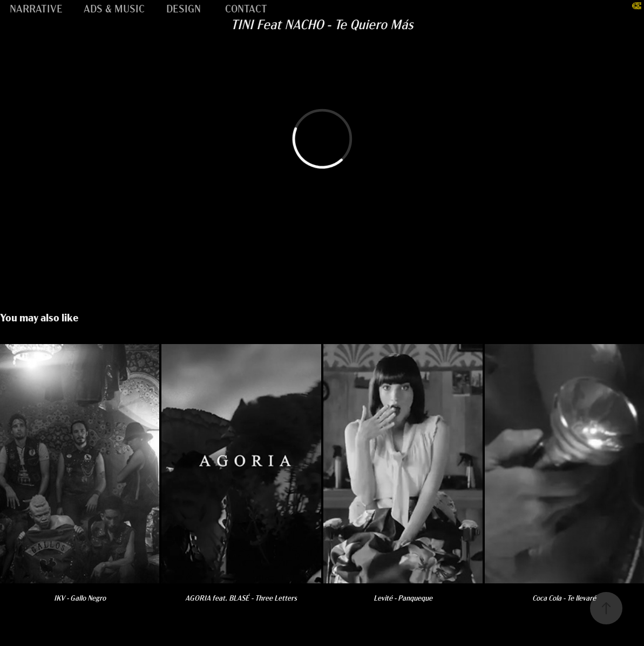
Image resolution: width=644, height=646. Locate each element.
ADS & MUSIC (114, 8)
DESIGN (184, 8)
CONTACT (246, 8)
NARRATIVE (36, 8)
